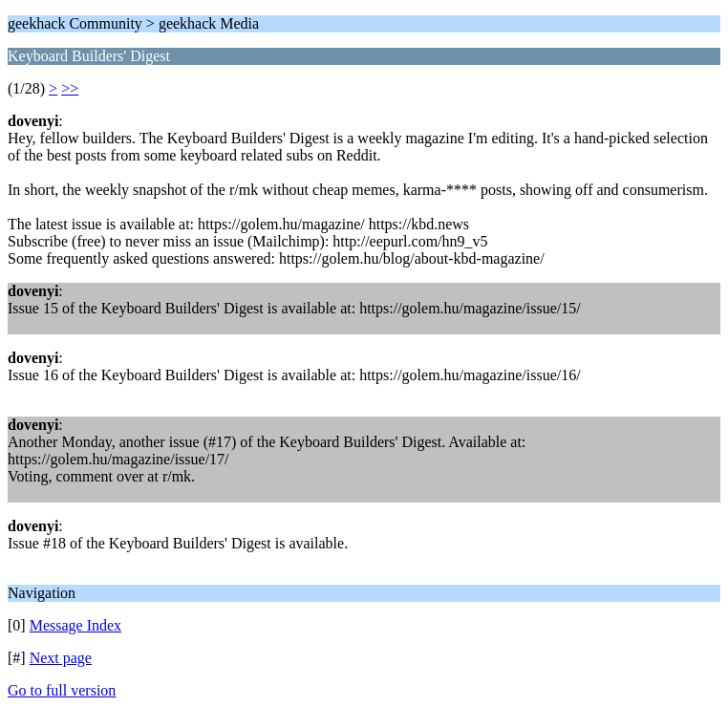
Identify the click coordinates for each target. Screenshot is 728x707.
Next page (61, 658)
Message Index (75, 625)
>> (70, 88)
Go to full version (62, 690)
